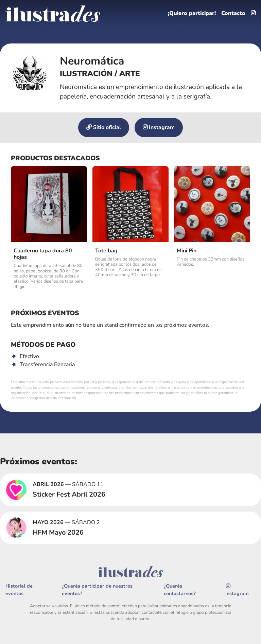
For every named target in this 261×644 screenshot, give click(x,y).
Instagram (159, 128)
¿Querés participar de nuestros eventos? (97, 590)
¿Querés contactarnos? (180, 590)
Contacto (233, 14)
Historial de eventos (19, 590)
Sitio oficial (104, 128)
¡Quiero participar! (191, 14)
